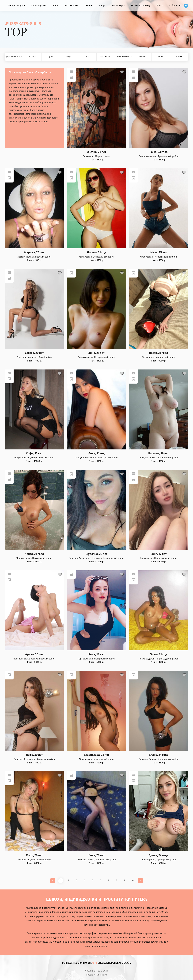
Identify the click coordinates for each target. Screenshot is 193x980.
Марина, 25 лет (34, 252)
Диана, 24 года (159, 755)
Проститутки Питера (96, 975)
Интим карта (118, 6)
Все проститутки (16, 6)
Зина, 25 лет (96, 353)
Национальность (124, 57)
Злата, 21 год (159, 654)
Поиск (160, 6)
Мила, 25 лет (159, 252)
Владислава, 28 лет (96, 755)
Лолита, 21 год (96, 252)
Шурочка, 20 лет (96, 554)
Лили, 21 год (96, 454)
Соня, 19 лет (159, 554)
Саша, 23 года (159, 152)
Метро (161, 57)
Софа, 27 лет (34, 454)
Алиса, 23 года (34, 554)
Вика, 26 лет (96, 855)
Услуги (142, 57)
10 (132, 880)
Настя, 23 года (159, 353)
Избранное (175, 6)
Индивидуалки (39, 6)
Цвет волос (106, 57)
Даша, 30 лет (34, 755)
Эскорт (102, 6)
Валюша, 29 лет (159, 454)
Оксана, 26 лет (96, 152)
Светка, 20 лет (34, 353)
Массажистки (71, 6)
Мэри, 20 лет (34, 855)
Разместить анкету (141, 6)
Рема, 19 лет (96, 654)
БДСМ (55, 6)
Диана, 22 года (159, 855)
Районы (179, 57)
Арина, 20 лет (34, 654)
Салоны (89, 6)
